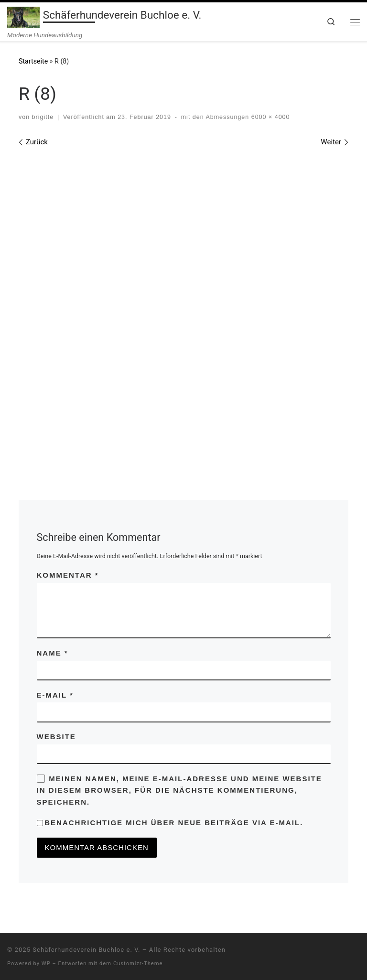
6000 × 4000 (269, 117)
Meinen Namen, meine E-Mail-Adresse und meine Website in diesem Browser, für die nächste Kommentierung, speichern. (179, 790)
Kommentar (68, 575)
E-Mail (55, 695)
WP (46, 964)
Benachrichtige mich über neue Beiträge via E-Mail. (174, 823)
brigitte (43, 117)
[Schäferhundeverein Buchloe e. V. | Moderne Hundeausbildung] (23, 16)
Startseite (33, 61)
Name (53, 653)
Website (56, 737)
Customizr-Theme (138, 964)
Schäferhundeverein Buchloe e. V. (86, 950)
